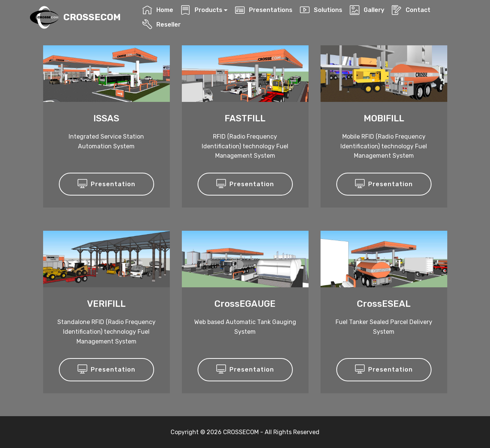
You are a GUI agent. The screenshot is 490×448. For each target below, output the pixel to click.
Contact (411, 10)
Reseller (161, 25)
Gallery (367, 10)
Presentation (106, 184)
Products (201, 10)
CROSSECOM (92, 17)
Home (158, 10)
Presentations (264, 10)
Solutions (321, 10)
